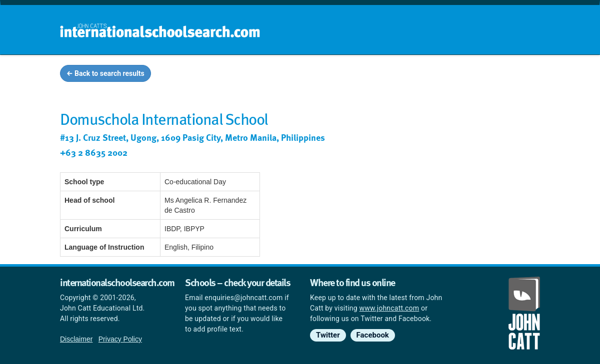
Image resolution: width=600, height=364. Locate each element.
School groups (335, 75)
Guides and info (409, 75)
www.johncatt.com (389, 308)
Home (278, 75)
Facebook (373, 335)
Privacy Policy (120, 339)
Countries (474, 75)
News (521, 75)
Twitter (328, 335)
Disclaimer (76, 339)
